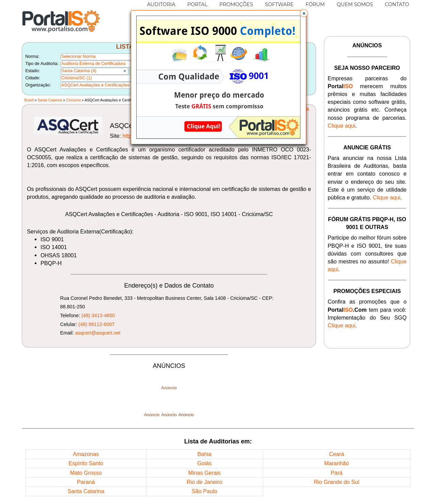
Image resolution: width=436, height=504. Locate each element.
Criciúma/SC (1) (77, 78)
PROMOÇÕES (236, 4)
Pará (337, 473)
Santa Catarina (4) (79, 71)
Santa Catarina (50, 100)
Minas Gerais (205, 473)
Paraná (86, 482)
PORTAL (197, 4)
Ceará (337, 454)
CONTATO (397, 4)
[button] (304, 13)
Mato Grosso (86, 473)
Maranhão (337, 463)
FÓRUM (315, 4)
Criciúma (73, 100)
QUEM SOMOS (355, 4)
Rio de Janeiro (204, 482)
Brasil (29, 100)
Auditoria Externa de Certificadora (94, 64)
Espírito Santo (86, 463)
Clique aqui (341, 126)
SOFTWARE (279, 4)
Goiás (204, 463)
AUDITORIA (161, 4)
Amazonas (86, 454)
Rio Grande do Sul (337, 482)
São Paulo (205, 491)
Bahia (205, 454)
